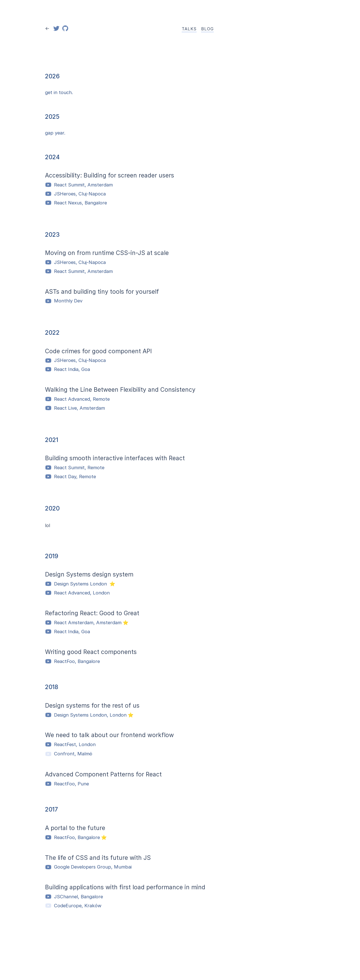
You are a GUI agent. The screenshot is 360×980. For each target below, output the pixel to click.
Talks (189, 29)
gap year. (55, 133)
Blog (207, 29)
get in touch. (59, 92)
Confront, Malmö (69, 754)
